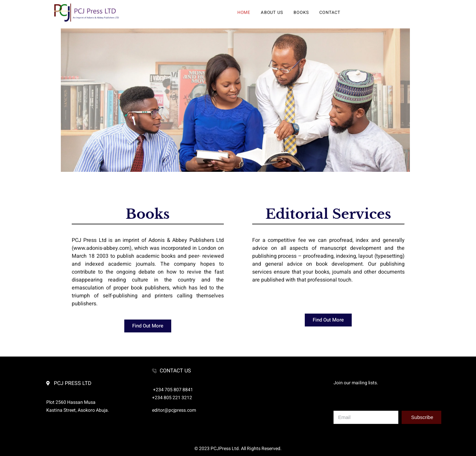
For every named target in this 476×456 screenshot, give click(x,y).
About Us (272, 12)
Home (244, 12)
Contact (330, 12)
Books (301, 12)
